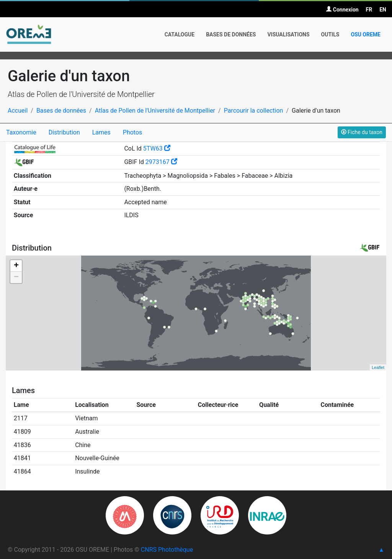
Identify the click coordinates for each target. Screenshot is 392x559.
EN (383, 10)
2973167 (161, 162)
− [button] (16, 277)
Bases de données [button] (231, 34)
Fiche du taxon (362, 132)
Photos (133, 132)
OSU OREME (366, 34)
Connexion (342, 10)
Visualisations (288, 34)
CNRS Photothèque (167, 550)
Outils (330, 34)
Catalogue (180, 34)
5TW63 (157, 148)
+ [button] (16, 266)
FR (369, 10)
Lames (101, 132)
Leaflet (378, 367)
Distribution (64, 132)
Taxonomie (21, 132)
